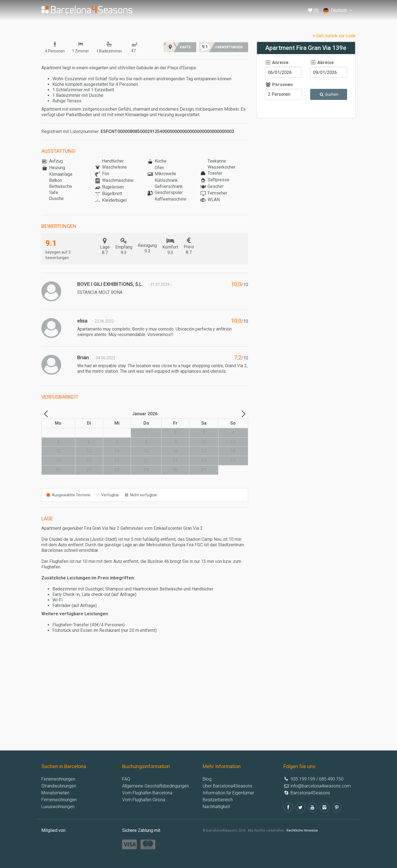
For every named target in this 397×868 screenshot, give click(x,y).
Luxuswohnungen (58, 807)
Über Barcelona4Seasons (227, 786)
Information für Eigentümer (228, 793)
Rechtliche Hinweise (302, 830)
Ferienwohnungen (58, 779)
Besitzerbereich (218, 800)
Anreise (277, 62)
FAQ (126, 779)
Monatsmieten (55, 793)
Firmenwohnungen (59, 800)
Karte (185, 47)
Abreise (322, 62)
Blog (207, 779)
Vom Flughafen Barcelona (147, 793)
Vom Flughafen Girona (144, 800)
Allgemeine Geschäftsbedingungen (155, 786)
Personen (279, 85)
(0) (313, 10)
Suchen (329, 94)
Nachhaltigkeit (216, 807)
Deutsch (339, 11)
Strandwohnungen (59, 786)
